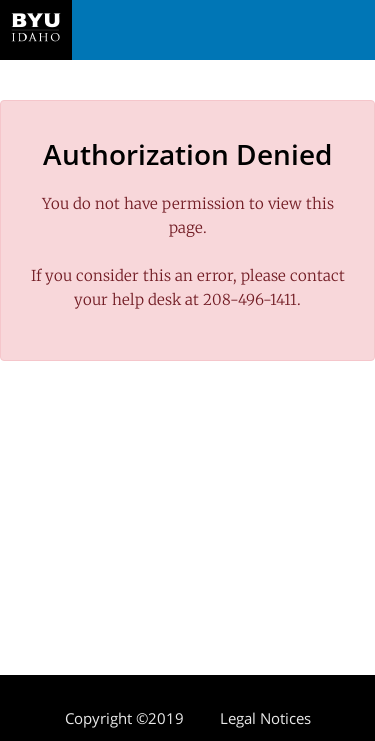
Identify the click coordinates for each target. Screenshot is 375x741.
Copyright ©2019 (124, 718)
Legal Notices (265, 718)
